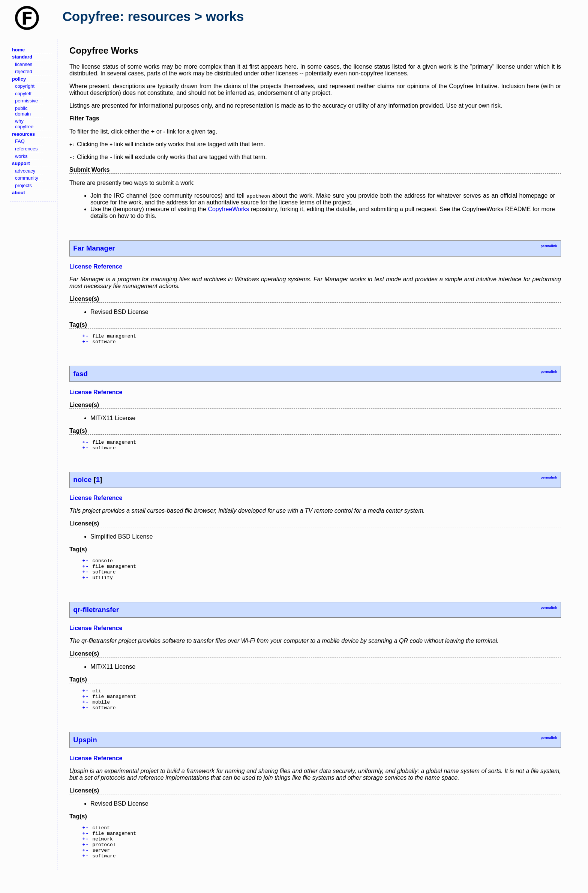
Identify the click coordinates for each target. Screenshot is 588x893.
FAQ (20, 141)
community (27, 178)
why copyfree (24, 124)
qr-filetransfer (96, 619)
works (21, 156)
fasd (80, 376)
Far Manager (94, 248)
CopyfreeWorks (228, 209)
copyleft (23, 94)
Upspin (85, 753)
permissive (26, 101)
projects (23, 185)
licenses (24, 64)
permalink (549, 246)
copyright (25, 86)
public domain (23, 111)
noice (82, 484)
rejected (24, 71)
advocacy (25, 171)
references (26, 149)
